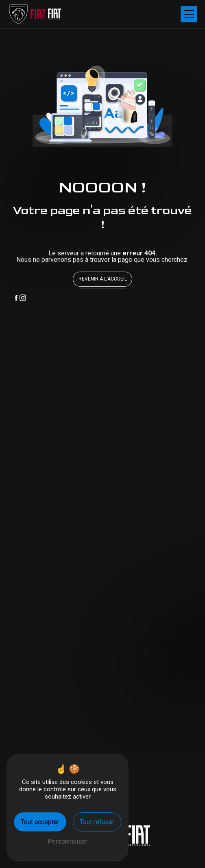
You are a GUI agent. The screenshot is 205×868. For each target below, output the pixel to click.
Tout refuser (97, 822)
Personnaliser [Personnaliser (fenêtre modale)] (68, 841)
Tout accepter (40, 822)
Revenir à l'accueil (103, 279)
